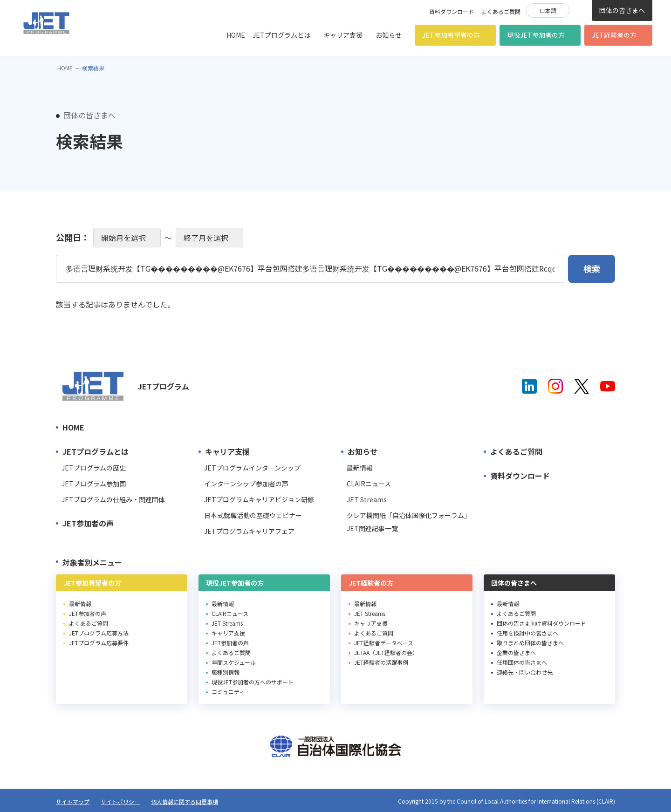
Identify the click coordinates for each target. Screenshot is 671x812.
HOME (236, 35)
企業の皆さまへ (516, 652)
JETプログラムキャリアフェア (249, 531)
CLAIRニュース (369, 484)
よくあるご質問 (501, 11)
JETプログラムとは (281, 35)
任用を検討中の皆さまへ (527, 633)
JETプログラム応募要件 (99, 643)
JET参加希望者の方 (451, 35)
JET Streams (367, 499)
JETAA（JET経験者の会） (386, 652)
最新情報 (360, 468)
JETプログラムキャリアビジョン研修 (259, 499)
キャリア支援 (343, 35)
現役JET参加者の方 (536, 35)
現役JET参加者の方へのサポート (253, 682)
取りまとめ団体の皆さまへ (530, 643)
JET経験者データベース (384, 643)
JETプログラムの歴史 (94, 468)
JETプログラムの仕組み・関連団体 (113, 499)
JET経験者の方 (614, 35)
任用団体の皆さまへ (522, 662)
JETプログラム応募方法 (99, 633)
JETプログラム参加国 (94, 484)
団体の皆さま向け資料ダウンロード (541, 623)
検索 (581, 10)
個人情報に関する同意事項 (185, 802)
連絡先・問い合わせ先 (525, 672)
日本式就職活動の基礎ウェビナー (253, 515)
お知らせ (389, 35)
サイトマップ (73, 802)
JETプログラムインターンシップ (252, 468)
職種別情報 (226, 672)
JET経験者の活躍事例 (381, 662)
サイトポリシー (120, 802)
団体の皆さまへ (622, 10)
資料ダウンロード (452, 11)
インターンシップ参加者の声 (246, 484)
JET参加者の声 (88, 523)
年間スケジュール (234, 662)
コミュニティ (228, 692)
